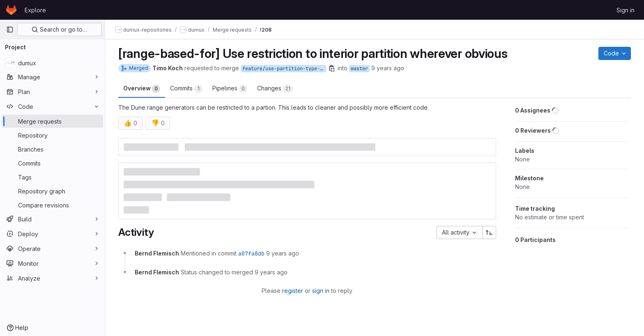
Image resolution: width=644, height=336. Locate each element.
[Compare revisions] (52, 205)
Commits (186, 89)
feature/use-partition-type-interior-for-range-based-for (284, 69)
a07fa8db (251, 253)
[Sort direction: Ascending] (490, 232)
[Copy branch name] (332, 68)
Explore (35, 10)
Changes (275, 89)
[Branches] (52, 149)
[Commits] (52, 163)
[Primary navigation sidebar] (10, 30)
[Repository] (52, 135)
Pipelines (230, 89)
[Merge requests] (52, 121)
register (293, 291)
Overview (142, 89)
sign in (321, 291)
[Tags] (52, 177)
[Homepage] (11, 10)
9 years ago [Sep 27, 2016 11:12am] (388, 68)
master (359, 69)
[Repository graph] (52, 191)
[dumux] (52, 63)
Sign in (626, 10)
